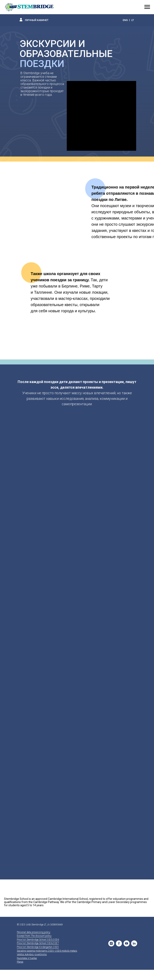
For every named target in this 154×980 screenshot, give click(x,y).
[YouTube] (127, 943)
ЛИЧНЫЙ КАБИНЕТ (37, 20)
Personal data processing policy (34, 932)
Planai (20, 962)
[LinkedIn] (134, 943)
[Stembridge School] (111, 943)
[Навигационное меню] (147, 7)
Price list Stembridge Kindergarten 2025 (38, 947)
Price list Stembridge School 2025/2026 (38, 940)
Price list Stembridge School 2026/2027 (38, 943)
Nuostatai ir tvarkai (27, 958)
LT (133, 20)
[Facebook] (119, 943)
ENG (125, 20)
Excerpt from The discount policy (34, 936)
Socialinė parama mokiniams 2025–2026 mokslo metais (47, 951)
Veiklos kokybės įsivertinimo (32, 954)
